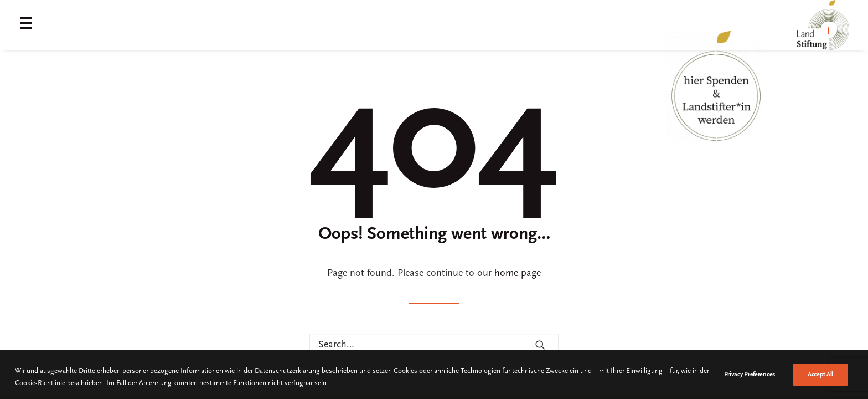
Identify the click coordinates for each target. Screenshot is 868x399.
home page (518, 273)
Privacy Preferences (750, 389)
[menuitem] (29, 25)
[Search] (434, 345)
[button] (540, 345)
